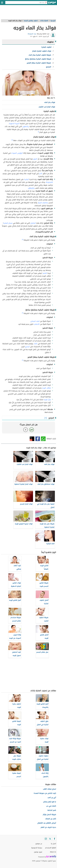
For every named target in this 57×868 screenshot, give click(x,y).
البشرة (26, 179)
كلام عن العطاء (51, 819)
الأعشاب (37, 324)
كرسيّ (27, 347)
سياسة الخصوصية (37, 848)
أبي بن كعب (52, 798)
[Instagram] (46, 839)
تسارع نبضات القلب (49, 789)
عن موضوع (39, 844)
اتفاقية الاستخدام (51, 848)
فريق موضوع (38, 852)
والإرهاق (31, 188)
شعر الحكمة (52, 810)
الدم (41, 174)
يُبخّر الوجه (47, 400)
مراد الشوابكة (32, 34)
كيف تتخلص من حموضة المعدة (45, 793)
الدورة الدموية (14, 124)
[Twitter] (50, 839)
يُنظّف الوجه (46, 388)
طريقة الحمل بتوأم (49, 815)
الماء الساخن (35, 321)
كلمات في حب (51, 806)
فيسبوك (38, 439)
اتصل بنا (53, 844)
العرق (35, 159)
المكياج (33, 223)
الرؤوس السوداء (17, 153)
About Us (53, 852)
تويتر (32, 439)
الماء (36, 344)
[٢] (12, 140)
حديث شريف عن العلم (48, 827)
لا (25, 430)
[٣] (23, 240)
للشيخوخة (49, 182)
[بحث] (46, 3)
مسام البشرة (8, 223)
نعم (32, 430)
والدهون (26, 126)
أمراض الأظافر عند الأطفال (47, 823)
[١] (39, 132)
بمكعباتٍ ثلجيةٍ (43, 203)
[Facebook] (54, 839)
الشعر (45, 273)
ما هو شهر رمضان (50, 802)
